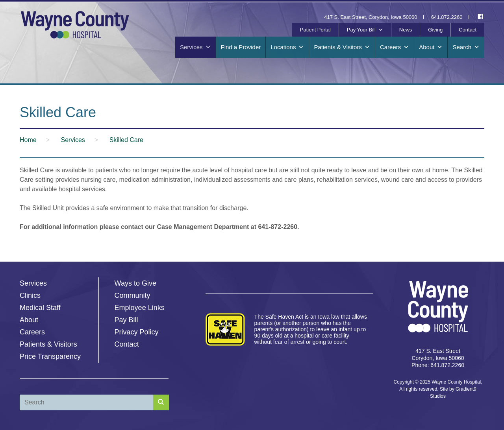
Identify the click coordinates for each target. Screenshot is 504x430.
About (431, 47)
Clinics (30, 295)
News (406, 30)
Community (132, 295)
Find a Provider (241, 47)
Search (466, 47)
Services (195, 47)
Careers (395, 47)
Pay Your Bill (365, 30)
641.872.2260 (447, 17)
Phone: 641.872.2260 (438, 365)
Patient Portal (315, 30)
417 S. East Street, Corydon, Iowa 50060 (371, 17)
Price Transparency (50, 356)
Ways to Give (135, 283)
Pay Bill (126, 320)
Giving (435, 30)
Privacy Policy (137, 332)
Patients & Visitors (342, 47)
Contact (468, 30)
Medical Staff (40, 308)
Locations (287, 47)
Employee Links (140, 308)
